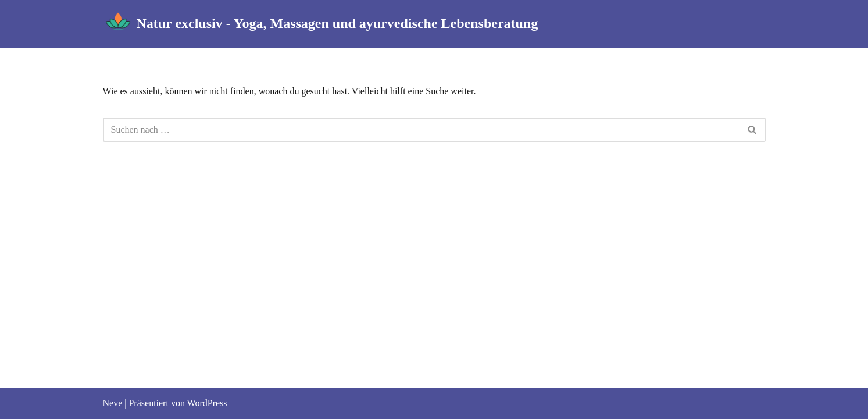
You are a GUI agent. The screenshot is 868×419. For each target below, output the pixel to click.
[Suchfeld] (421, 130)
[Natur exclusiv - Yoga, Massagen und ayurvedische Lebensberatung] (321, 24)
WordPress (207, 403)
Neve (113, 403)
